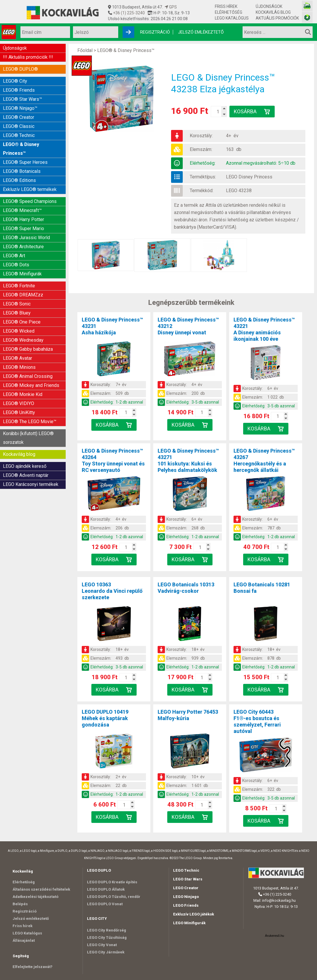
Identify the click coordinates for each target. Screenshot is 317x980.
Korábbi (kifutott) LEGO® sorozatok (28, 438)
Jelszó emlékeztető (201, 32)
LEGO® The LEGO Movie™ (30, 422)
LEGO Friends (186, 905)
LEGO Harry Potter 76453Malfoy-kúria (188, 715)
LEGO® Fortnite (19, 286)
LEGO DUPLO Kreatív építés (112, 882)
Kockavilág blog (273, 12)
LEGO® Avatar (18, 358)
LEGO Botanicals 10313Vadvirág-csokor (186, 588)
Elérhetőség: (203, 163)
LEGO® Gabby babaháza (28, 349)
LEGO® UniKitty (19, 412)
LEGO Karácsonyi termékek (31, 484)
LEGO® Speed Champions (30, 201)
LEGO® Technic (19, 135)
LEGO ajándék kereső (25, 466)
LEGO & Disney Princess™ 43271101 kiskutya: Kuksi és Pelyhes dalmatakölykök (188, 460)
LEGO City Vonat (102, 945)
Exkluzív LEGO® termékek (30, 189)
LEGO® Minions (19, 367)
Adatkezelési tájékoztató (35, 897)
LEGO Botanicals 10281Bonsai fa (262, 588)
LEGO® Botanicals (22, 171)
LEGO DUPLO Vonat (105, 904)
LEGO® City (15, 81)
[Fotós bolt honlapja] (307, 17)
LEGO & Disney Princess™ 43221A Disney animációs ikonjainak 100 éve (264, 329)
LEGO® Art (14, 256)
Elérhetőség (229, 12)
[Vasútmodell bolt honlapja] (307, 6)
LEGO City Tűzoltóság (107, 938)
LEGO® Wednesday (23, 340)
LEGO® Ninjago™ (20, 108)
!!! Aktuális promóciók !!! (28, 57)
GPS (171, 7)
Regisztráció (155, 32)
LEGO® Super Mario (23, 229)
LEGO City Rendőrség (107, 930)
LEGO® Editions (19, 180)
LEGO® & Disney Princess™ (21, 149)
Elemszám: (201, 149)
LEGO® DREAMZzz (23, 295)
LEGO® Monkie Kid (23, 394)
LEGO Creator (186, 888)
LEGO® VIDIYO (19, 403)
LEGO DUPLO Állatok (106, 889)
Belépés (20, 904)
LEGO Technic (186, 870)
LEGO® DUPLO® (20, 69)
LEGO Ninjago (186, 897)
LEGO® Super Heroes (25, 162)
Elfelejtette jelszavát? (33, 967)
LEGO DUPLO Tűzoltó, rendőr (114, 897)
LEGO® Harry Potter (23, 219)
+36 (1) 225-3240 (128, 13)
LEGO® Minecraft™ (22, 210)
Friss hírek (226, 6)
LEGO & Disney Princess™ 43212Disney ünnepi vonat (188, 326)
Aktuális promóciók (277, 18)
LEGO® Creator (19, 117)
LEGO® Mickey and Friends (31, 385)
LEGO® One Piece (22, 322)
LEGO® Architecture (23, 247)
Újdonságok (269, 6)
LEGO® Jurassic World (26, 238)
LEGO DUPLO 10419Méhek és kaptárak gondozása (105, 718)
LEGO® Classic (19, 126)
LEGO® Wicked (19, 331)
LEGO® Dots (16, 265)
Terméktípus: (203, 177)
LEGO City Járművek (106, 952)
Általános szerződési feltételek (41, 889)
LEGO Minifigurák (189, 923)
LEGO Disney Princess (249, 177)
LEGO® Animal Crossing (28, 376)
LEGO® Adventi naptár (26, 475)
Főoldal (85, 50)
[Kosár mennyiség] (218, 112)
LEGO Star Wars (188, 879)
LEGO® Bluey (17, 313)
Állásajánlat (24, 940)
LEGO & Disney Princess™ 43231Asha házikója (112, 326)
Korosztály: (201, 136)
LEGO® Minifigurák (22, 274)
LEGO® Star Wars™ (22, 99)
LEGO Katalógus (232, 18)
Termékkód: (202, 191)
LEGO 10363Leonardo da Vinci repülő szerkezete (112, 591)
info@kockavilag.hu (279, 900)
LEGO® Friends (19, 90)
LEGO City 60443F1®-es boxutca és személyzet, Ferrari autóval (257, 721)
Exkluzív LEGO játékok (194, 914)
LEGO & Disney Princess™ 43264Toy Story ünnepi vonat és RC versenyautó (113, 460)
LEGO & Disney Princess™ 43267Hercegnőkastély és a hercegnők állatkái (264, 460)
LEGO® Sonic (17, 304)
